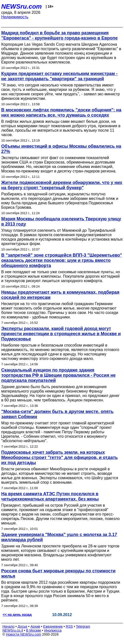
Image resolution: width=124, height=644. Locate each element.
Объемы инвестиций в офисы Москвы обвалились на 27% (61, 149)
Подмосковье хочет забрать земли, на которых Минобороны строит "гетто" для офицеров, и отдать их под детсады (60, 457)
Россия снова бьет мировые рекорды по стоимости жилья (58, 573)
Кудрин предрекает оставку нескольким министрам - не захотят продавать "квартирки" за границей (59, 76)
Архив (35, 626)
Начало (8, 626)
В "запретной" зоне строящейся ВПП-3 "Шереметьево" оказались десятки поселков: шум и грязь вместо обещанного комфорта (62, 260)
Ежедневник (53, 626)
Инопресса (53, 630)
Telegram (83, 626)
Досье (22, 626)
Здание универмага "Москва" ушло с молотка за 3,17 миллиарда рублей (59, 537)
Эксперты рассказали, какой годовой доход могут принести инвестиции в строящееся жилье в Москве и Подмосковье (61, 334)
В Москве (34, 630)
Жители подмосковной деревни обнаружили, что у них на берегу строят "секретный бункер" (62, 185)
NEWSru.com (22, 6)
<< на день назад (17, 615)
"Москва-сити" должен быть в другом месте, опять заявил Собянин (57, 414)
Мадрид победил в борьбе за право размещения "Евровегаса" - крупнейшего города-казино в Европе (59, 35)
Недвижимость (15, 17)
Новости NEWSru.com (23, 634)
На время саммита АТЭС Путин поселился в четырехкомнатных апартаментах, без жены (50, 496)
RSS (69, 626)
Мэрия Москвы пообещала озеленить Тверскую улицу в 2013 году (61, 221)
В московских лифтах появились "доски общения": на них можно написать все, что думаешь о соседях (61, 113)
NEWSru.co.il (13, 630)
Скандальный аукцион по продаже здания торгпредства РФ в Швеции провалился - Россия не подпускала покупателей (58, 375)
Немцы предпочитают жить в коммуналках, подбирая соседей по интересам (60, 295)
